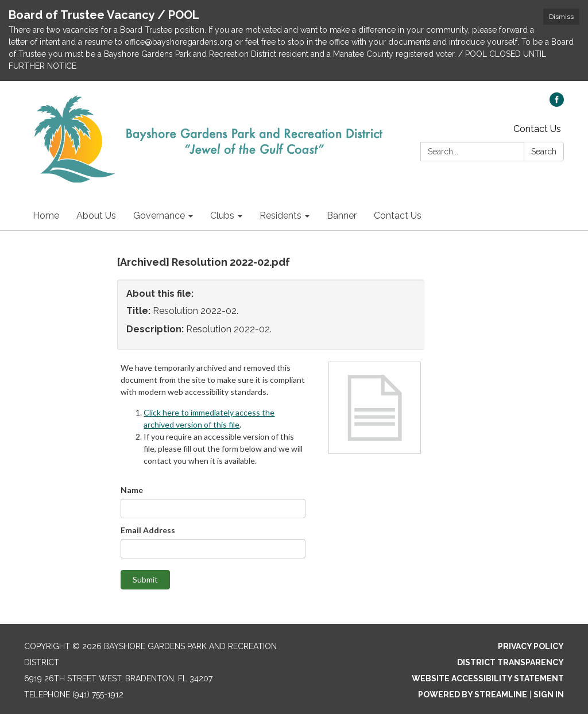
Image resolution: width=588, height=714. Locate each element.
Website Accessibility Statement (488, 678)
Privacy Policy (531, 646)
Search (544, 152)
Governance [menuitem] (159, 216)
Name (132, 490)
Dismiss (561, 17)
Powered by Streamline (473, 694)
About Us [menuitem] (96, 216)
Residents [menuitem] (281, 216)
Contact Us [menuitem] (398, 216)
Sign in (549, 694)
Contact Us (537, 129)
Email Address (148, 530)
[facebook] (557, 104)
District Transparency (510, 662)
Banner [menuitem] (342, 216)
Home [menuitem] (46, 216)
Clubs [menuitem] (222, 216)
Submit (145, 579)
